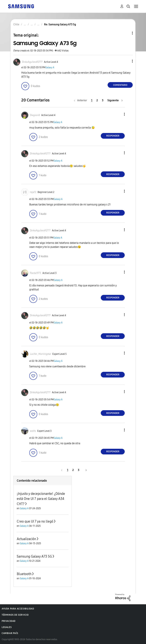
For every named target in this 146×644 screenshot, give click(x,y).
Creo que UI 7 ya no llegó (35, 521)
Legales (7, 627)
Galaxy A (50, 68)
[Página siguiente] (115, 100)
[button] (127, 61)
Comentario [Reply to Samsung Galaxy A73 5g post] (120, 85)
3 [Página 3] (103, 100)
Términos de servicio (15, 615)
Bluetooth (24, 574)
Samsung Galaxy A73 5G (34, 556)
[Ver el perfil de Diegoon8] (35, 115)
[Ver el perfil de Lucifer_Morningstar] (40, 354)
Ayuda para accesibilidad (18, 609)
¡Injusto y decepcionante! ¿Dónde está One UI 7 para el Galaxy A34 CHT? (41, 499)
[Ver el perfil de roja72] (33, 192)
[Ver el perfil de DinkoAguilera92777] (32, 62)
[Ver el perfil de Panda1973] (36, 273)
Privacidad (9, 621)
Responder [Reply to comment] (113, 136)
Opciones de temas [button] (127, 33)
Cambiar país (10, 633)
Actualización (26, 539)
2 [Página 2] (97, 100)
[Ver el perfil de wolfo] (33, 431)
